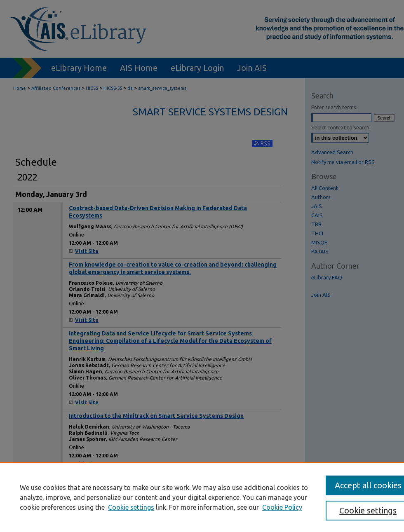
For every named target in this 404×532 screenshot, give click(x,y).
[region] (202, 497)
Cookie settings (131, 507)
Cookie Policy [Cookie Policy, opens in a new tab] (282, 507)
